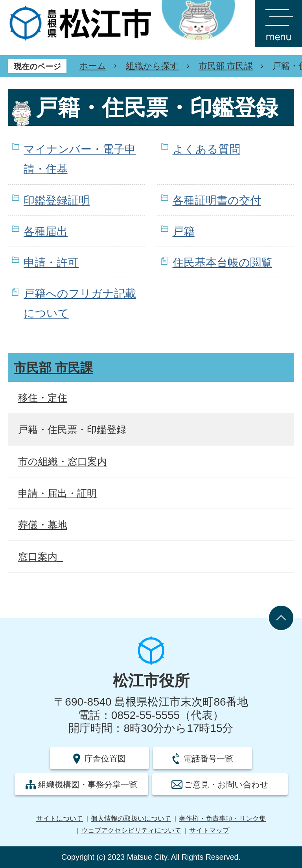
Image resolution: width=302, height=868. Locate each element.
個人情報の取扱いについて (131, 819)
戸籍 (184, 231)
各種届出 (46, 231)
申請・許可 (51, 263)
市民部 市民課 (226, 66)
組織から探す (152, 66)
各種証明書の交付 (217, 200)
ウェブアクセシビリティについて (131, 830)
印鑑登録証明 (57, 200)
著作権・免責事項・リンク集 (222, 819)
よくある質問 (206, 149)
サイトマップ (209, 830)
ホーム (93, 66)
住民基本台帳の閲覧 (222, 263)
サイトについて (60, 819)
